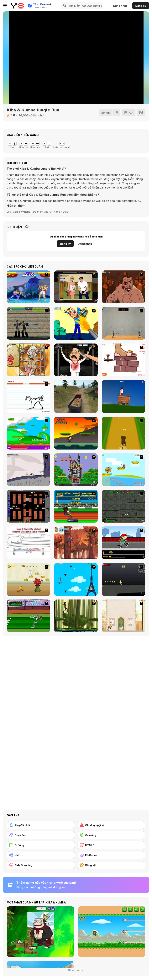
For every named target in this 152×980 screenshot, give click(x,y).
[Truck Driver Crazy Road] (76, 397)
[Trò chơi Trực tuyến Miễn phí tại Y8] (17, 6)
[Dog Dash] (123, 433)
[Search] (64, 6)
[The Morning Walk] (123, 616)
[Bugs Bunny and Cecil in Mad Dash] (29, 616)
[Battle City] (29, 506)
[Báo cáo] (128, 113)
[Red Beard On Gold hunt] (123, 470)
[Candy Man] (29, 433)
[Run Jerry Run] (29, 579)
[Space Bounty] (123, 506)
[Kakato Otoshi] (123, 360)
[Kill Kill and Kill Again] (76, 323)
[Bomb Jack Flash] (76, 470)
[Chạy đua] (41, 835)
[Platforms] (111, 855)
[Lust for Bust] (76, 287)
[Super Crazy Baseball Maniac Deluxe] (29, 543)
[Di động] (41, 845)
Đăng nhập (120, 6)
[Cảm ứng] (111, 835)
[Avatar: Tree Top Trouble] (76, 543)
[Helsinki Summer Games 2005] (76, 506)
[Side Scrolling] (41, 865)
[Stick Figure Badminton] (123, 323)
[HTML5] (111, 845)
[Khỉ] (41, 855)
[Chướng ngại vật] (111, 825)
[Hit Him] (123, 287)
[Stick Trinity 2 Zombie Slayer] (29, 323)
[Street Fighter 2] (29, 287)
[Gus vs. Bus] (123, 543)
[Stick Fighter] (29, 397)
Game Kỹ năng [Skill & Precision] (22, 212)
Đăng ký (141, 6)
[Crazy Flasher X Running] (123, 579)
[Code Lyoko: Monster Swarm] (76, 616)
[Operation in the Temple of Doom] (29, 360)
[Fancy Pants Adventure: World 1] (29, 470)
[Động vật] (111, 865)
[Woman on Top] (76, 579)
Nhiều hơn (76, 970)
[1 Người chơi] (41, 825)
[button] (16, 206)
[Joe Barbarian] (76, 433)
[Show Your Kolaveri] (76, 360)
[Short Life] (123, 397)
